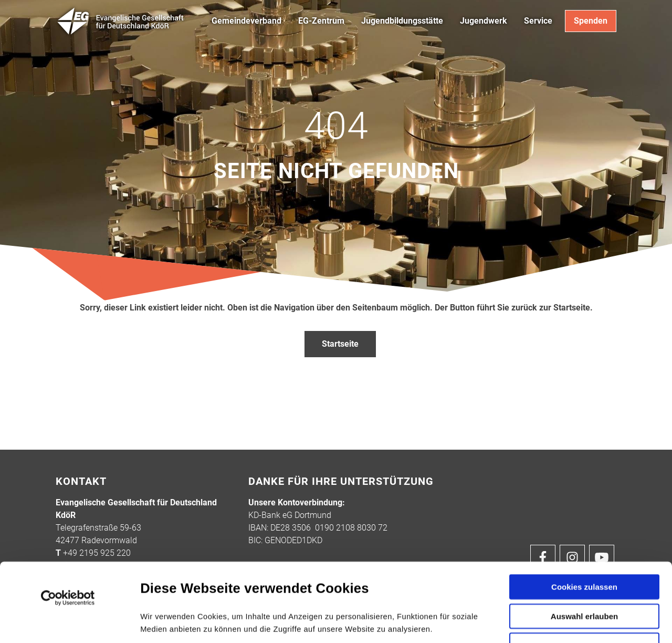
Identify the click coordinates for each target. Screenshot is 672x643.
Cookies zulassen (584, 513)
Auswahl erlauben (584, 542)
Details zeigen (561, 622)
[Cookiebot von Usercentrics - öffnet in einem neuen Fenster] (68, 524)
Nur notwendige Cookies (584, 574)
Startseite (340, 344)
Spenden (591, 21)
